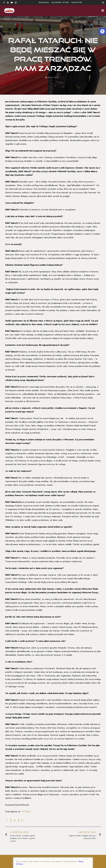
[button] (102, 31)
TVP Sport (26, 812)
